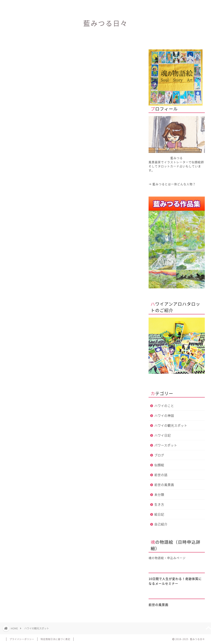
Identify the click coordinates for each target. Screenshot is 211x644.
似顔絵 (159, 465)
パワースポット (166, 445)
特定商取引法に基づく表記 (55, 639)
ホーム (56, 5)
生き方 (159, 504)
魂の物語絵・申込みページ (167, 558)
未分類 (159, 494)
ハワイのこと (164, 406)
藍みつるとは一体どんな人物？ (174, 184)
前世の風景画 (164, 485)
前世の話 (161, 475)
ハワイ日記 (163, 435)
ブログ (159, 455)
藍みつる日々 (105, 23)
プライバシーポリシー (22, 639)
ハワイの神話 (164, 415)
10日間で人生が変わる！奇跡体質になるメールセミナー (175, 581)
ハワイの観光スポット (171, 425)
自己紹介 (161, 524)
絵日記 (159, 514)
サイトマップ (155, 5)
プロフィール (105, 5)
